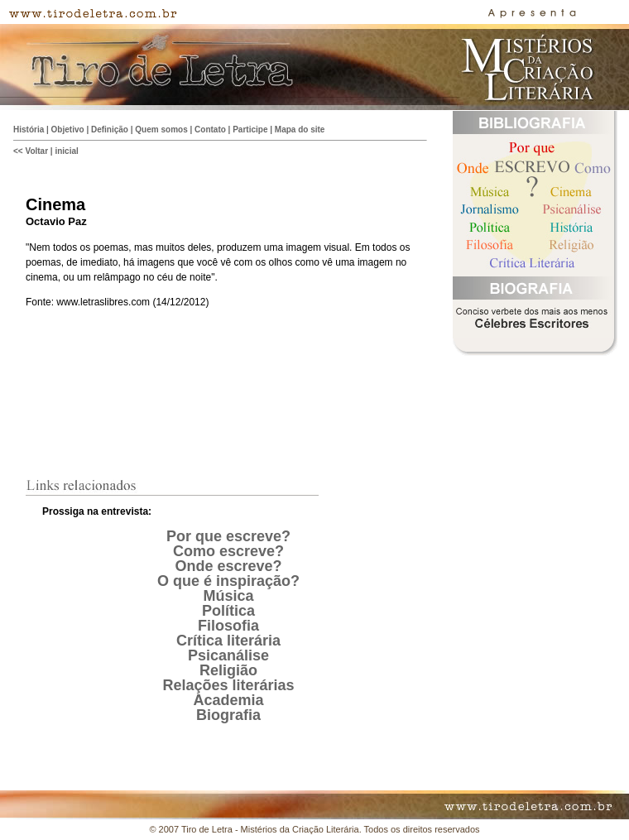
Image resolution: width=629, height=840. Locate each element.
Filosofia (228, 626)
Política (228, 611)
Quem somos (161, 130)
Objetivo (68, 130)
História (29, 130)
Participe (250, 130)
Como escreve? (228, 551)
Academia (228, 700)
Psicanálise (228, 655)
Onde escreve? (228, 566)
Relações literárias (228, 685)
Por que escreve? (228, 536)
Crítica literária (228, 641)
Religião (228, 670)
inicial (66, 151)
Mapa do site (300, 130)
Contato (210, 130)
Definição (110, 130)
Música (228, 596)
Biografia (228, 715)
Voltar (36, 151)
